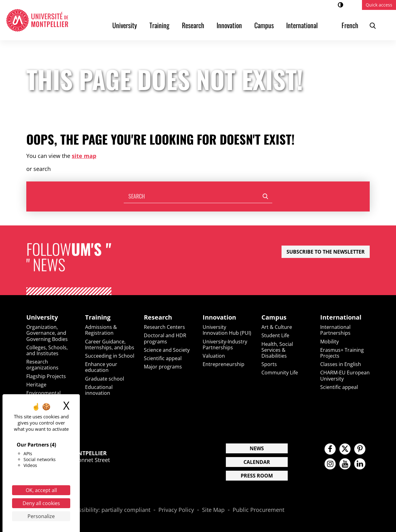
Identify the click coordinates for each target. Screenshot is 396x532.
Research (193, 25)
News (257, 448)
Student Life (275, 335)
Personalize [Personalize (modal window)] (41, 516)
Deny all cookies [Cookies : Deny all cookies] (41, 503)
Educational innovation (99, 390)
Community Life (280, 373)
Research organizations (42, 365)
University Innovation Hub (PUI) (227, 330)
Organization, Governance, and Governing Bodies (47, 333)
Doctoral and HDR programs (165, 338)
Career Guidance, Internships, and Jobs (110, 344)
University (125, 25)
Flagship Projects (46, 376)
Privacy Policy (176, 510)
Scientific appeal (163, 358)
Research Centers (164, 327)
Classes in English (341, 364)
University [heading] (42, 317)
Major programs (163, 367)
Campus (264, 25)
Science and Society (167, 350)
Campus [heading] (274, 317)
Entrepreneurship (224, 364)
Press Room (257, 476)
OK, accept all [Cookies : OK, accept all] (41, 490)
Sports (269, 364)
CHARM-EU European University (345, 375)
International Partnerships (335, 330)
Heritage (36, 385)
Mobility (329, 342)
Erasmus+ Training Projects (342, 353)
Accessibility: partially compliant (108, 510)
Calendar (257, 462)
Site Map (213, 510)
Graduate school (105, 379)
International (302, 25)
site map (84, 156)
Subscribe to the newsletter (326, 252)
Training (159, 25)
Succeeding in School (110, 356)
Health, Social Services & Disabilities (277, 350)
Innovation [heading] (219, 317)
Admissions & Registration (101, 330)
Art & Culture (277, 327)
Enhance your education (101, 367)
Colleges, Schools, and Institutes (47, 350)
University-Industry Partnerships (225, 344)
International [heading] (341, 317)
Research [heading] (158, 317)
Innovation (229, 25)
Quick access (379, 5)
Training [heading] (98, 317)
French (350, 25)
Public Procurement (258, 510)
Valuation (214, 356)
